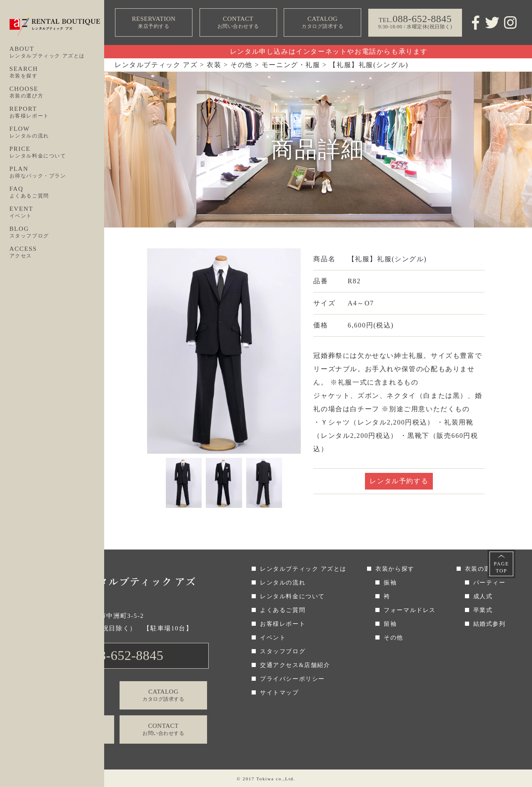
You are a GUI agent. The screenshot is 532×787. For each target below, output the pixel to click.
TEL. (118, 655)
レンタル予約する (399, 481)
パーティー (490, 583)
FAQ (57, 192)
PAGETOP (501, 567)
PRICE (57, 152)
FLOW (57, 132)
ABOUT (57, 52)
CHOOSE (57, 92)
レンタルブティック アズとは (303, 569)
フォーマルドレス (410, 610)
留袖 (390, 624)
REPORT (57, 112)
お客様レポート (283, 624)
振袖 (390, 583)
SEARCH (57, 72)
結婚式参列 (490, 624)
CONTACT (238, 23)
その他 (393, 638)
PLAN (57, 172)
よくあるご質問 (283, 610)
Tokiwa (265, 779)
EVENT (57, 212)
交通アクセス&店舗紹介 (295, 665)
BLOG (57, 232)
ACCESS (57, 252)
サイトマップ (280, 693)
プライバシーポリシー (292, 679)
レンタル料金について (292, 596)
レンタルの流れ (283, 583)
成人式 (483, 596)
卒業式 (483, 610)
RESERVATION (154, 23)
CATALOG (322, 23)
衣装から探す (395, 569)
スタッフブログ (283, 651)
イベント (273, 638)
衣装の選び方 (485, 569)
